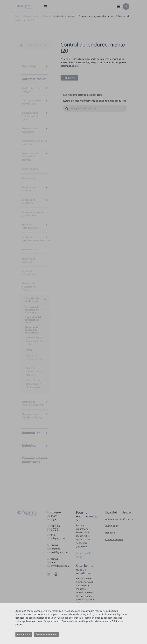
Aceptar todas (24, 634)
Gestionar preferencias (46, 634)
